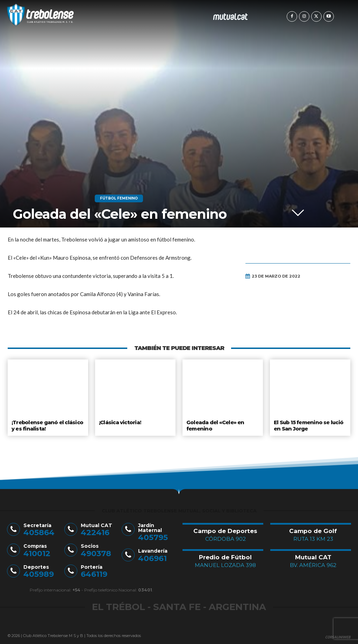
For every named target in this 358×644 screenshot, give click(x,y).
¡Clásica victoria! (120, 422)
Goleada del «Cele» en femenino (214, 425)
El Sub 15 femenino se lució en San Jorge (308, 425)
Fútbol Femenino (119, 198)
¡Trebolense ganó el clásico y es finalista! (47, 425)
